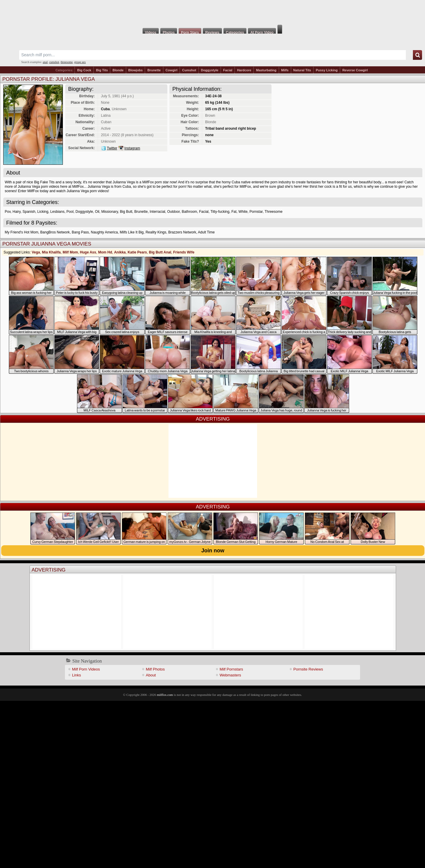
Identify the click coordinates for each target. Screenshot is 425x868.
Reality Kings (156, 232)
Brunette (154, 70)
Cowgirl (171, 70)
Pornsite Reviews (308, 669)
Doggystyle (210, 70)
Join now (213, 551)
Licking (43, 212)
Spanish (29, 212)
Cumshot (189, 70)
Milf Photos (155, 669)
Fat (234, 212)
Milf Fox (212, 12)
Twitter (112, 148)
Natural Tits (302, 70)
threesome (67, 62)
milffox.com (165, 695)
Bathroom (189, 212)
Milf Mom (70, 252)
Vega (36, 252)
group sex (80, 62)
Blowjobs (136, 70)
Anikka (120, 252)
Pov (8, 212)
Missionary (109, 212)
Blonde (118, 70)
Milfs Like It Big (132, 232)
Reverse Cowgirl (355, 70)
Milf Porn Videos (86, 669)
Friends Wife (184, 252)
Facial (228, 70)
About (151, 675)
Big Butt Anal (160, 252)
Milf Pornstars (231, 669)
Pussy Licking (327, 70)
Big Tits (102, 70)
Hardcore (244, 70)
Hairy (16, 212)
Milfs (285, 70)
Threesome (273, 212)
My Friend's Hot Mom (22, 232)
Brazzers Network (182, 232)
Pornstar (256, 212)
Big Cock (84, 70)
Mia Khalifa (51, 252)
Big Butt (126, 212)
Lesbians (57, 212)
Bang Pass (80, 232)
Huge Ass (88, 252)
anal (45, 62)
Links (76, 675)
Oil (97, 212)
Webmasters (230, 675)
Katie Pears (137, 252)
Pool (70, 212)
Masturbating (266, 70)
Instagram (132, 148)
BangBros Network (55, 232)
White (243, 212)
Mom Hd (105, 252)
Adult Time (206, 232)
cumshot (54, 62)
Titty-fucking (220, 212)
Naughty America (104, 232)
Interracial (157, 212)
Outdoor (173, 212)
